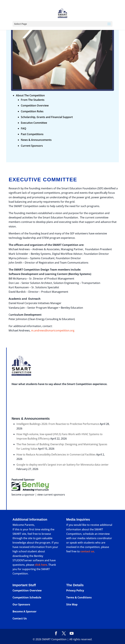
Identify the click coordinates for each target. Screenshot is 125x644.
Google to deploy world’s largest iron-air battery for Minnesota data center (62, 465)
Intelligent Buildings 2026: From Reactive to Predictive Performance (58, 424)
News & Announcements (36, 140)
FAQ (24, 128)
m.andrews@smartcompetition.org (53, 330)
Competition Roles (32, 111)
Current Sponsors (32, 146)
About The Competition (30, 95)
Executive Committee (34, 123)
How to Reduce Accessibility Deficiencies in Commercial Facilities (56, 455)
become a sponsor (23, 495)
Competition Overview (35, 105)
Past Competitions (32, 134)
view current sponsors (51, 495)
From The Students (33, 100)
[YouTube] (72, 633)
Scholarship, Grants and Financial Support (47, 117)
